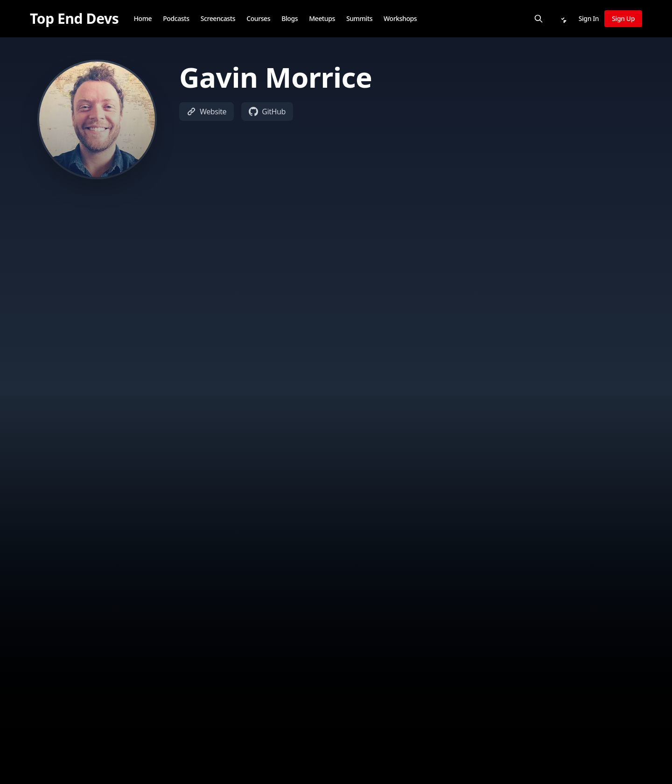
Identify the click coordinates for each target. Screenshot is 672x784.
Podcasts (176, 18)
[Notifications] (563, 19)
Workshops (400, 18)
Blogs (290, 18)
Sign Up (623, 18)
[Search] (539, 19)
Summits (359, 18)
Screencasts (218, 18)
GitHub (267, 112)
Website (206, 112)
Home (143, 18)
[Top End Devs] (74, 19)
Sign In (589, 18)
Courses (258, 18)
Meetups (322, 18)
